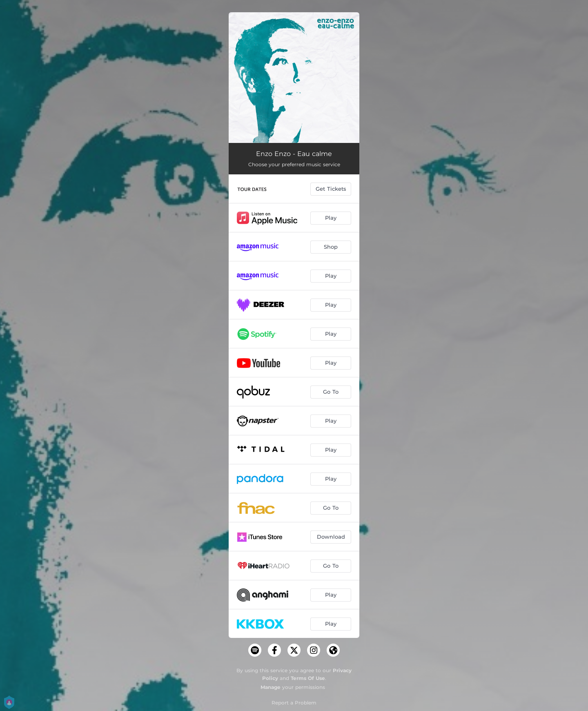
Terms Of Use (308, 678)
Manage (271, 687)
